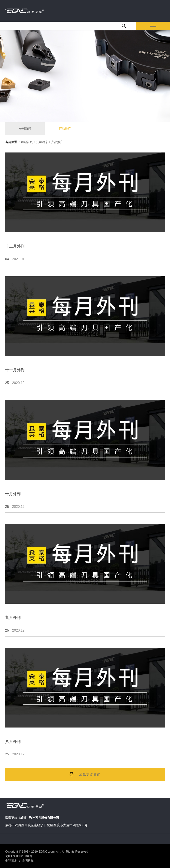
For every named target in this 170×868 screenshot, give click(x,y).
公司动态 (42, 142)
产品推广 (65, 128)
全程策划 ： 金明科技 (19, 861)
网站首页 (27, 142)
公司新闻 (25, 128)
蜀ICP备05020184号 (19, 856)
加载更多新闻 (85, 774)
